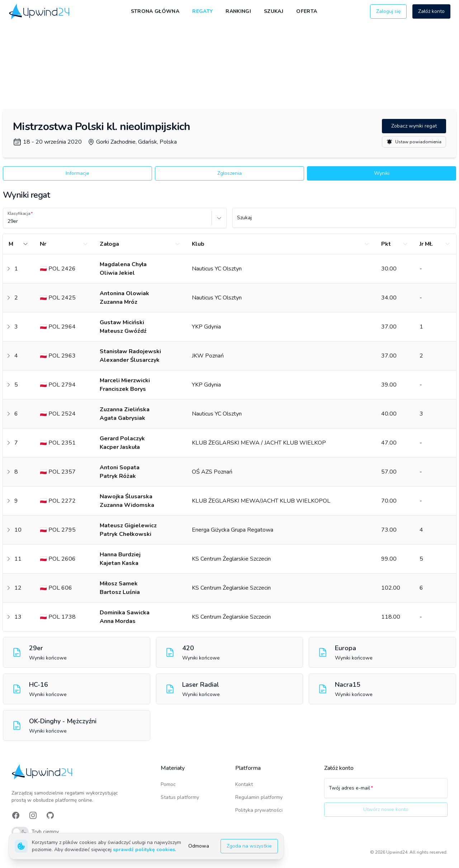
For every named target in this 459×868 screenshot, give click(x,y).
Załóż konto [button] (431, 11)
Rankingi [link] (238, 11)
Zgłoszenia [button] (229, 173)
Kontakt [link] (244, 784)
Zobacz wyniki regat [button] (414, 126)
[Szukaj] (344, 221)
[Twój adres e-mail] (386, 791)
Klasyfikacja (19, 214)
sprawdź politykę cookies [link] (144, 850)
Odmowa (199, 846)
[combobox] (8, 221)
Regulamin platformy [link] (259, 797)
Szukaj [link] (274, 11)
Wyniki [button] (382, 173)
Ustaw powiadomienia (414, 142)
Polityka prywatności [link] (259, 810)
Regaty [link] (202, 11)
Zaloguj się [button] (388, 11)
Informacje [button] (77, 173)
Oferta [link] (307, 11)
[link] (40, 11)
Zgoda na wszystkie (249, 846)
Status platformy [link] (180, 797)
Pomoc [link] (168, 784)
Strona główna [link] (155, 11)
